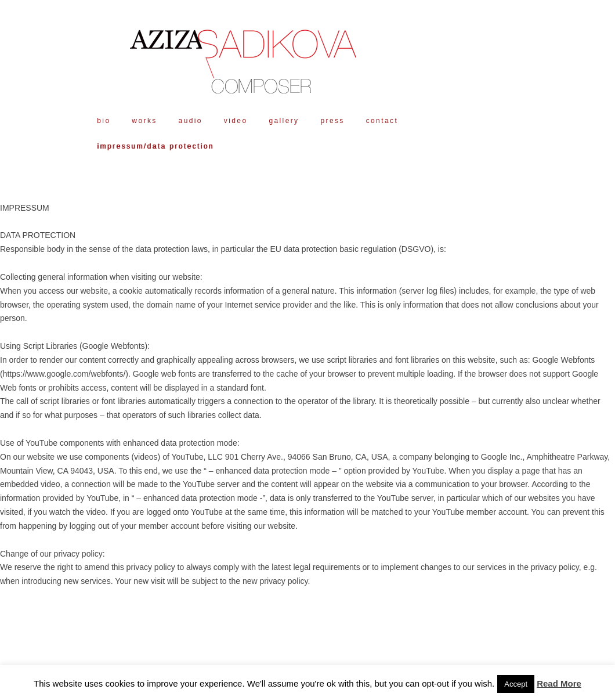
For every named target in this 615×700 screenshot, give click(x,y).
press (332, 121)
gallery (284, 121)
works (144, 121)
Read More (559, 683)
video (236, 121)
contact (382, 121)
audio (191, 121)
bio (104, 121)
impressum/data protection (155, 146)
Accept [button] (516, 684)
